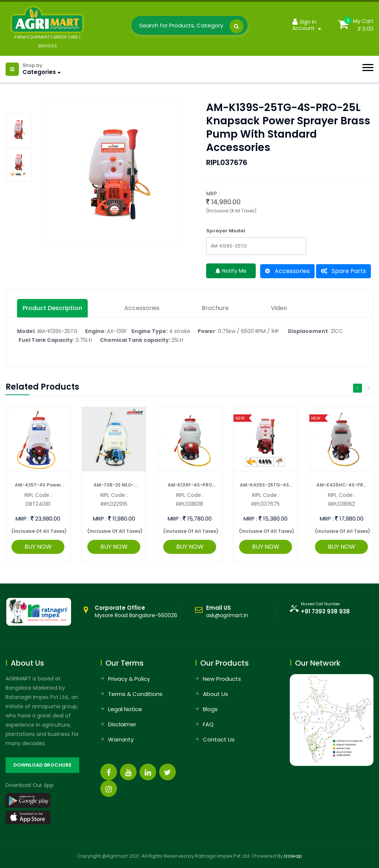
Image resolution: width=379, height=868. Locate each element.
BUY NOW (38, 547)
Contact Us (219, 739)
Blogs (210, 709)
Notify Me (231, 271)
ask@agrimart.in (227, 615)
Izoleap (293, 856)
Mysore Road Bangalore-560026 (136, 612)
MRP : (22, 519)
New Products (222, 679)
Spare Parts (343, 271)
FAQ (208, 724)
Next (369, 388)
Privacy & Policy (129, 679)
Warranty (121, 739)
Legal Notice (125, 709)
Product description (52, 308)
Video (279, 308)
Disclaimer (122, 724)
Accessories (287, 271)
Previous (358, 388)
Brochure (215, 308)
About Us (215, 694)
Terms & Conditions (135, 694)
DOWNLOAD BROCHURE (42, 765)
